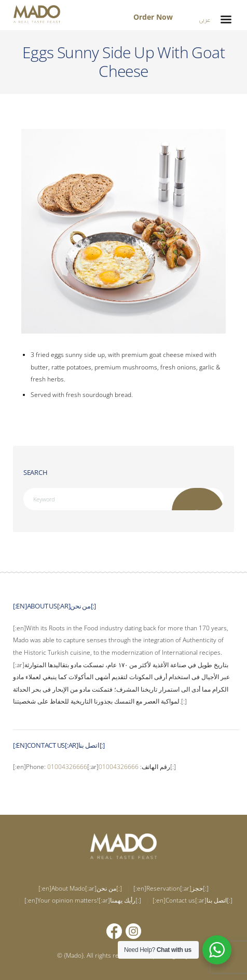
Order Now (153, 17)
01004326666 (67, 767)
